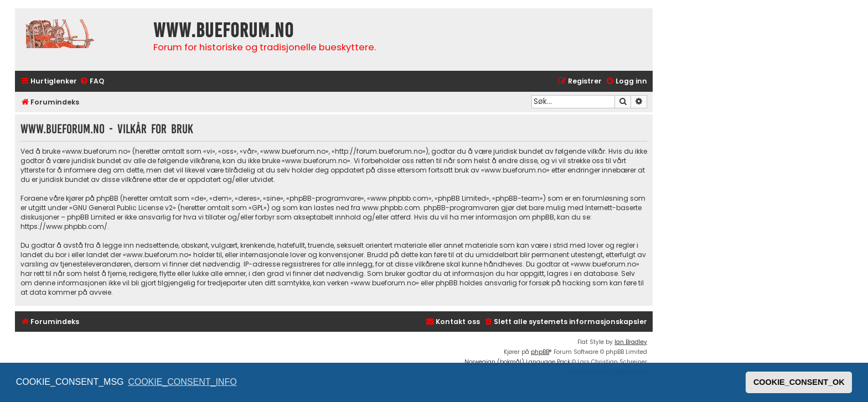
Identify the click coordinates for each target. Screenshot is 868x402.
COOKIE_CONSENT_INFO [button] (182, 382)
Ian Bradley (631, 342)
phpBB (540, 352)
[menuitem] (92, 82)
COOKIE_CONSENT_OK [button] (799, 382)
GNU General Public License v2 (123, 208)
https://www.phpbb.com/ (64, 226)
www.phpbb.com (391, 208)
